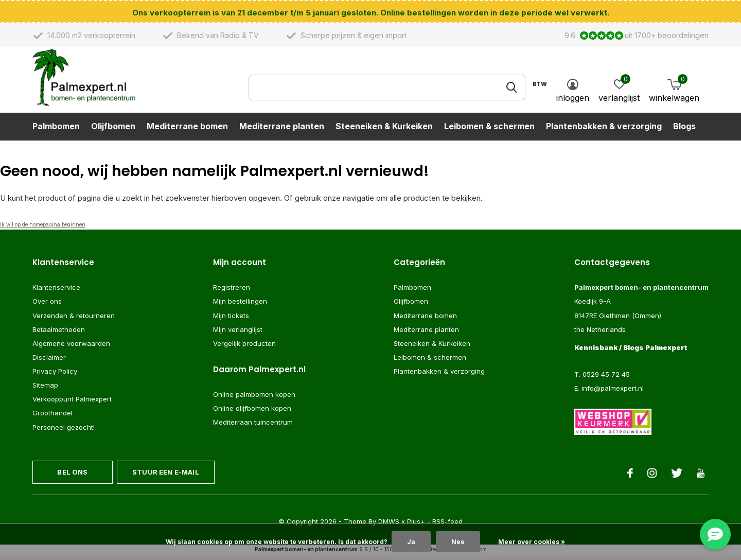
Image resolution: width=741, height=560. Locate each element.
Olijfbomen (113, 132)
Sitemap (45, 390)
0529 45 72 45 (606, 379)
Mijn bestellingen (240, 306)
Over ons (47, 306)
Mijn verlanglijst (238, 334)
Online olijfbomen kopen (252, 413)
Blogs (684, 132)
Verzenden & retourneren (74, 320)
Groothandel (52, 417)
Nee (458, 542)
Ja (411, 542)
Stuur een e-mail (166, 477)
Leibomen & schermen (489, 132)
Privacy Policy (55, 376)
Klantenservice (56, 292)
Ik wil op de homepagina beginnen (43, 229)
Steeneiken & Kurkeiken (384, 132)
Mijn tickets (231, 320)
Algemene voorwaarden (71, 348)
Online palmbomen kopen (254, 399)
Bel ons (72, 477)
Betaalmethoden (59, 334)
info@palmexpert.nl (613, 393)
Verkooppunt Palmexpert (72, 404)
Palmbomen (56, 132)
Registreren (232, 292)
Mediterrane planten (282, 132)
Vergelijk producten (244, 348)
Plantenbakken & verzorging (604, 132)
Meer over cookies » (532, 542)
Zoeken (511, 93)
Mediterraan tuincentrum (253, 427)
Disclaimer (49, 362)
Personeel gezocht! (64, 431)
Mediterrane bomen (187, 132)
